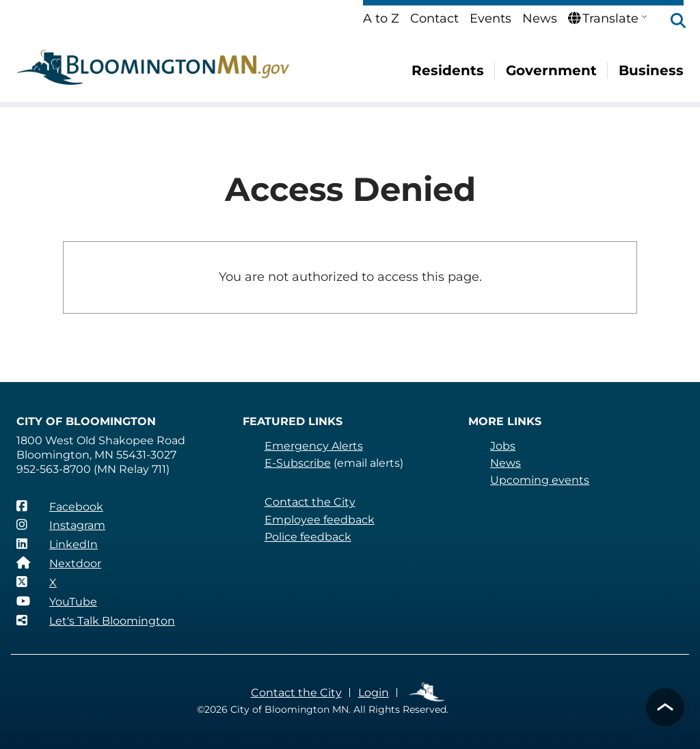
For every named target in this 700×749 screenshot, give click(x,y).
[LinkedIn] (57, 544)
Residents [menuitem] (448, 70)
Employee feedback (320, 520)
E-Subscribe (298, 463)
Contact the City (310, 502)
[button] (671, 22)
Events (490, 18)
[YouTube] (57, 601)
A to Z (381, 18)
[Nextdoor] (59, 563)
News (540, 18)
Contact (434, 18)
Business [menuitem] (651, 70)
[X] (37, 582)
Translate (603, 18)
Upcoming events (540, 480)
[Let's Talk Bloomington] (96, 621)
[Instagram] (61, 525)
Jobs (503, 446)
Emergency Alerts (314, 446)
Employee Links (428, 693)
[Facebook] (60, 506)
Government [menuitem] (551, 70)
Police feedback (308, 537)
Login (374, 693)
